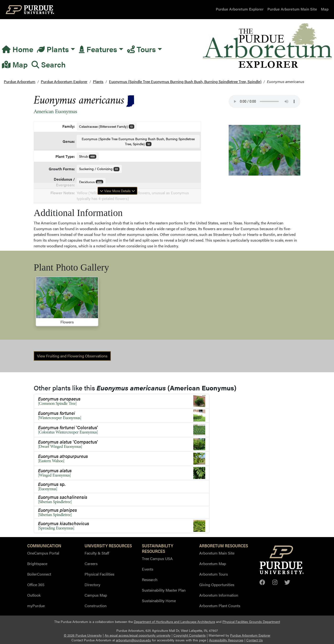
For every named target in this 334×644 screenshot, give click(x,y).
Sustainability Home (159, 601)
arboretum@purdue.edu (133, 640)
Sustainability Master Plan (164, 590)
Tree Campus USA (157, 558)
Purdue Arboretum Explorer (240, 9)
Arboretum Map (213, 563)
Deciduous (91, 182)
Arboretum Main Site (217, 553)
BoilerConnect (39, 574)
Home (18, 49)
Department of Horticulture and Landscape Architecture (174, 622)
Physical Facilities (100, 574)
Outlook (34, 595)
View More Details (117, 191)
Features (98, 49)
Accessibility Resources (226, 640)
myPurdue (36, 606)
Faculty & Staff (97, 553)
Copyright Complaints (190, 635)
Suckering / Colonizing (99, 169)
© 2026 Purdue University (83, 635)
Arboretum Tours (214, 574)
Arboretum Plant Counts (220, 606)
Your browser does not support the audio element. (264, 101)
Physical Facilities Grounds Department (251, 622)
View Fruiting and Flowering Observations (72, 356)
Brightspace (37, 563)
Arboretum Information (219, 595)
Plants (53, 49)
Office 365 (36, 585)
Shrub (88, 156)
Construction (96, 606)
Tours (141, 49)
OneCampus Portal (43, 553)
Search (49, 64)
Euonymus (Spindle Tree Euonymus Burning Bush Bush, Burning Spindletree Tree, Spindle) (138, 141)
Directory (92, 585)
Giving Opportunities (217, 585)
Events (148, 569)
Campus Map (96, 595)
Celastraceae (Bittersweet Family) (107, 126)
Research (150, 580)
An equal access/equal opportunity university (138, 635)
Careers (91, 563)
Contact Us (255, 640)
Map (325, 9)
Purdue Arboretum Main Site (292, 9)
